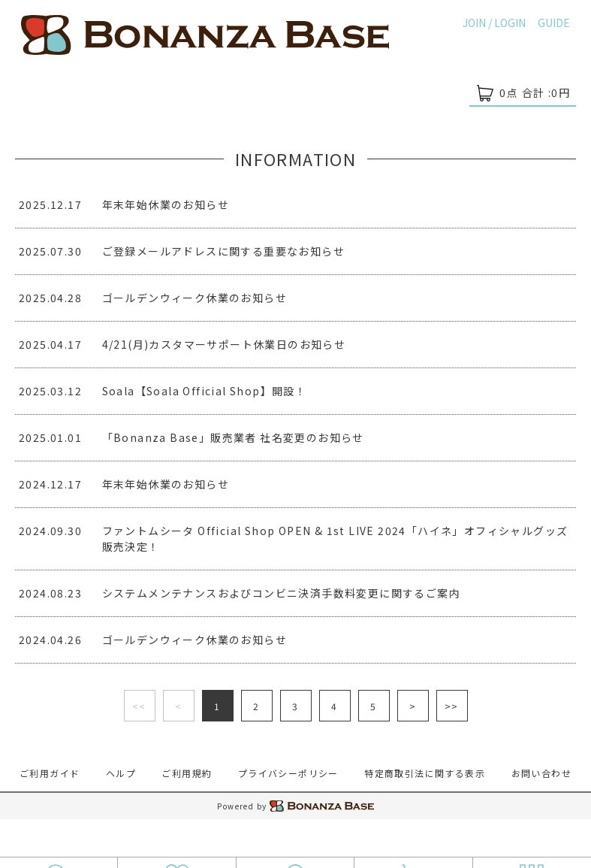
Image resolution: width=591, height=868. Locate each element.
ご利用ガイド (50, 773)
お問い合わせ (541, 773)
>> (452, 706)
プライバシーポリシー (288, 773)
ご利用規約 (187, 773)
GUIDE (554, 23)
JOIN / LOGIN (494, 23)
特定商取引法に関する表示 (425, 773)
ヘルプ (121, 773)
